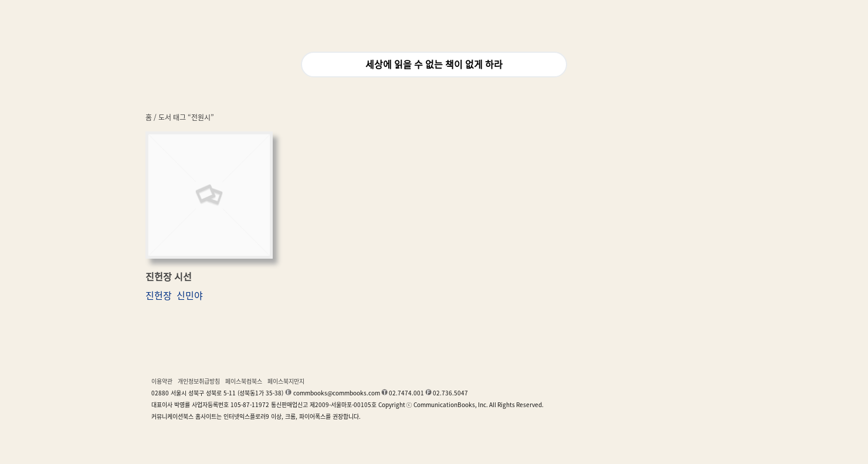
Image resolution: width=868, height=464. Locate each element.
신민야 (190, 296)
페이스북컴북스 (244, 381)
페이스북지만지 (286, 381)
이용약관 (162, 381)
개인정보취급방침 (199, 381)
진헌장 (159, 296)
